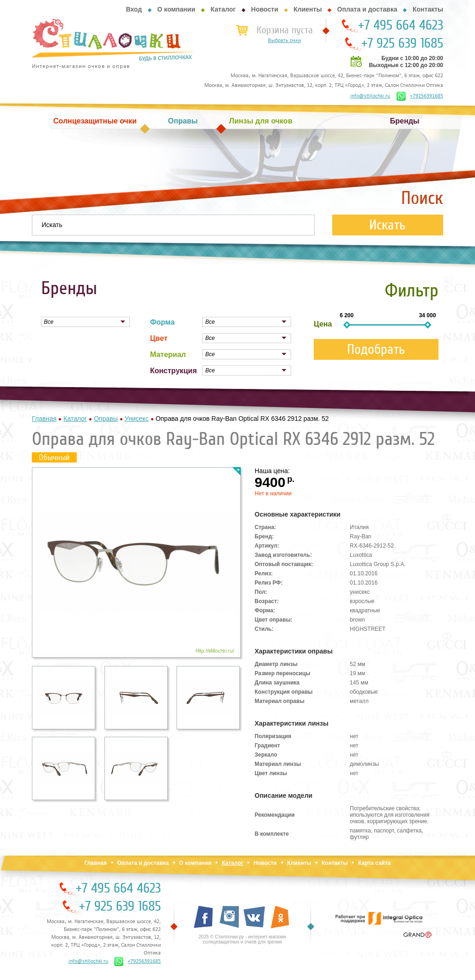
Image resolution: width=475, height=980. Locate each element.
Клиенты (308, 9)
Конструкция (174, 371)
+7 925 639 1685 (402, 43)
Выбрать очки (284, 41)
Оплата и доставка (367, 9)
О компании (176, 9)
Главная (95, 863)
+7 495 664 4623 (401, 25)
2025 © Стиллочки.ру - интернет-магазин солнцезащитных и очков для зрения (242, 939)
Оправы (183, 121)
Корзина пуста (285, 30)
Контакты (428, 9)
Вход (134, 9)
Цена (323, 324)
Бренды (405, 121)
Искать (387, 225)
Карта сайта (375, 863)
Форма (163, 322)
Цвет (159, 338)
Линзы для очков (261, 121)
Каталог (223, 9)
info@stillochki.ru (370, 96)
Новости (265, 9)
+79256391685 (420, 96)
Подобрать (376, 349)
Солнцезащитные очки (95, 121)
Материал (168, 354)
